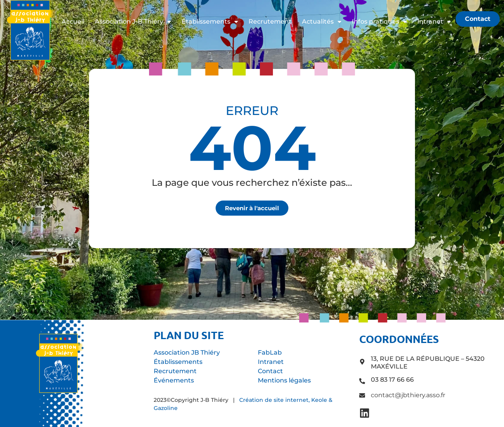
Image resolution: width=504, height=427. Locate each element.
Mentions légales (284, 380)
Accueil (73, 21)
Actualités (322, 22)
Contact (270, 371)
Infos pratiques (379, 22)
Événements (174, 380)
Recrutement (270, 21)
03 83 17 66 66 (392, 380)
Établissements (210, 22)
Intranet (434, 22)
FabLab (270, 352)
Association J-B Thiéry (133, 22)
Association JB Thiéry (187, 352)
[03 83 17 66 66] (362, 381)
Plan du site (189, 335)
